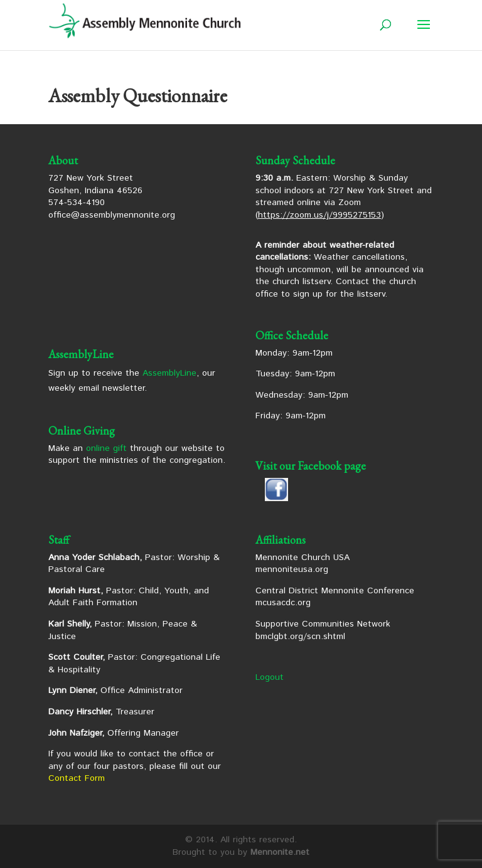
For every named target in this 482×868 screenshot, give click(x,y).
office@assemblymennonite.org (112, 215)
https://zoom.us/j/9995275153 (319, 215)
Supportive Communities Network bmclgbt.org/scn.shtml (323, 630)
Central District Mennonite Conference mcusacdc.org (335, 597)
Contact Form (77, 778)
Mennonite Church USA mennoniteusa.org (303, 564)
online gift (106, 448)
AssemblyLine (169, 373)
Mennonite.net (280, 852)
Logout (270, 677)
